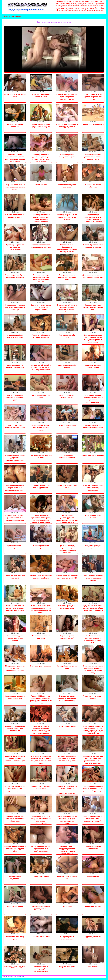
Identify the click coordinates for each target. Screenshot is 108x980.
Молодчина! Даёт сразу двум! (15, 938)
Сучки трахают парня (67, 726)
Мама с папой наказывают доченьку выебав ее (41, 577)
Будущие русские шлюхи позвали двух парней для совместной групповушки (93, 608)
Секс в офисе (93, 967)
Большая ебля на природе (93, 455)
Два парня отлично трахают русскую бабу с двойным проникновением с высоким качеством (93, 400)
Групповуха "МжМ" (93, 937)
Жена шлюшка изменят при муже (41, 637)
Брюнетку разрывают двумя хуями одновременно (15, 247)
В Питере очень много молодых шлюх (41, 96)
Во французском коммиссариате (67, 938)
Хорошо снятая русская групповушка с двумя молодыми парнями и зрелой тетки (93, 338)
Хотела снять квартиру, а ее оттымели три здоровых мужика (15, 789)
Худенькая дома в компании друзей (67, 637)
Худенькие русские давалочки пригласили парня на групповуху (67, 698)
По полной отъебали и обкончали (93, 186)
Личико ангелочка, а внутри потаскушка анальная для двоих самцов (41, 278)
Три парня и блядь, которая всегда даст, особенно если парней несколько (67, 549)
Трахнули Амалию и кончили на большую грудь (15, 397)
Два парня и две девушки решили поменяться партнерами (15, 728)
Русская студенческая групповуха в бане (41, 908)
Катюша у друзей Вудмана (15, 967)
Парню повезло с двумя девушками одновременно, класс (15, 458)
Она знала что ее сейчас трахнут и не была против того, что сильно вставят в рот (41, 760)
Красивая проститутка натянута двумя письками (41, 246)
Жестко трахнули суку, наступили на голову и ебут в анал (15, 819)
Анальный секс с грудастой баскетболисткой (41, 969)
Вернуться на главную (12, 16)
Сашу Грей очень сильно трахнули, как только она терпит (15, 187)
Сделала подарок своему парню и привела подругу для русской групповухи (93, 789)
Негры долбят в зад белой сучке (15, 96)
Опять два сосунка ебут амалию (67, 366)
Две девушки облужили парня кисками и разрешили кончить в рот (15, 488)
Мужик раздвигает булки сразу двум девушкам (15, 276)
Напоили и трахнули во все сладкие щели (67, 607)
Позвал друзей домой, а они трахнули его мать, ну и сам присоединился (41, 367)
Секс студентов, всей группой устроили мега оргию (93, 97)
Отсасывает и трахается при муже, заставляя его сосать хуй (15, 307)
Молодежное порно (15, 907)
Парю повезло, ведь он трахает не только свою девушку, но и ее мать (15, 608)
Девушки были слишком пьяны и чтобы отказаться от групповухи (15, 758)
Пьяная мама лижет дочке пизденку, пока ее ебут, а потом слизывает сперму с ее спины (41, 609)
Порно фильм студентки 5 (93, 124)
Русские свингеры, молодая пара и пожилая (15, 547)
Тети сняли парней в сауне (67, 336)
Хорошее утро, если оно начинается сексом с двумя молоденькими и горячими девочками (93, 760)
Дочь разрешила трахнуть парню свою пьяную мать (93, 276)
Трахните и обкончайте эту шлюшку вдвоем (41, 336)
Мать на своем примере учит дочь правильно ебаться (93, 578)
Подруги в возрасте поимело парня (93, 366)
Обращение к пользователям (14, 977)
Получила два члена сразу (41, 666)
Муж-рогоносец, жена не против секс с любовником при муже (15, 668)
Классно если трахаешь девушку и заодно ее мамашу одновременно (15, 518)
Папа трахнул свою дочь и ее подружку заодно (67, 126)
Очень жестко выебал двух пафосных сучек (41, 126)
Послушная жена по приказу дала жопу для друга (67, 277)
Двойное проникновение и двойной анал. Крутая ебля (15, 849)
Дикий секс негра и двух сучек (67, 487)
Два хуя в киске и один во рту (67, 878)
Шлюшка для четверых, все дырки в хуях (15, 216)
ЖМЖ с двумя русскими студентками (41, 787)
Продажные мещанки (67, 967)
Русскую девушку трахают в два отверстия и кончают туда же (67, 97)
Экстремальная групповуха (15, 878)
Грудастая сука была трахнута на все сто (15, 336)
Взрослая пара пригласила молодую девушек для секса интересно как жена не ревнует (93, 219)
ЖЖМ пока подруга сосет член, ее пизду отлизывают (93, 488)
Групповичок (67, 907)
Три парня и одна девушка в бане (41, 456)
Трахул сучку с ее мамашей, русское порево (15, 426)
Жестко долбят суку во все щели (67, 186)
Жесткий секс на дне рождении (15, 126)
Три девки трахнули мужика (93, 547)
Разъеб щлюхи (93, 876)
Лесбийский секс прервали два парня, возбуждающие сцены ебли (93, 639)
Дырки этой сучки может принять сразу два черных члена (41, 307)
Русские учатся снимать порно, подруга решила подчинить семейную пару (93, 669)
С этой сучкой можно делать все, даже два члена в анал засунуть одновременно (41, 158)
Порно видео (5, 979)
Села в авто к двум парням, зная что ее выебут (15, 638)
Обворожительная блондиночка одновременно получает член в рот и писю (67, 248)
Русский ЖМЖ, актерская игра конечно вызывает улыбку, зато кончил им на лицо (41, 699)
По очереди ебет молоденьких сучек (67, 156)
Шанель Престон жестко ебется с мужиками (93, 246)
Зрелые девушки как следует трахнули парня (93, 426)
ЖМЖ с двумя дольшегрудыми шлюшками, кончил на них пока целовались (67, 519)
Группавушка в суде (41, 876)
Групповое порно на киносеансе (93, 848)
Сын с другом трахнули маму (41, 396)
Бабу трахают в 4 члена (41, 937)
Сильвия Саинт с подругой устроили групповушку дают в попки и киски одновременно (67, 851)
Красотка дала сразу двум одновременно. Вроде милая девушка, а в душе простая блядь (93, 730)
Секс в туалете (41, 185)
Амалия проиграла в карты (41, 547)
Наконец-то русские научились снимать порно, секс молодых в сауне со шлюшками (41, 730)
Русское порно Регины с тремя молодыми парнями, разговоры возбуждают (67, 308)
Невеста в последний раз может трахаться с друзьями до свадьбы (93, 819)
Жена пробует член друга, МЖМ (67, 667)
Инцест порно (30, 979)
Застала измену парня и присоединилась (15, 697)
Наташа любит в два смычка (93, 517)
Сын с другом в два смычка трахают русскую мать (93, 307)
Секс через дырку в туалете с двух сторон (15, 366)
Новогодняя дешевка (93, 907)
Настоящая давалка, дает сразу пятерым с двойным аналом (41, 849)
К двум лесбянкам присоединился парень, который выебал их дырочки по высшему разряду (41, 520)
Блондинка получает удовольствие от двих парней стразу (93, 157)
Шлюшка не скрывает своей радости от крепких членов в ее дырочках (67, 758)
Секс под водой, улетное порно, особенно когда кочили (67, 217)
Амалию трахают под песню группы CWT (41, 487)
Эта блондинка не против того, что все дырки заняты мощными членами (67, 820)
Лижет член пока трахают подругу (93, 697)
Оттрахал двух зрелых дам (67, 426)
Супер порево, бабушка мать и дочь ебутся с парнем (41, 428)
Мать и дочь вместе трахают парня (67, 396)
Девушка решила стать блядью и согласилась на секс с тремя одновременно (41, 820)
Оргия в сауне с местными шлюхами (67, 456)
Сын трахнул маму (17, 979)
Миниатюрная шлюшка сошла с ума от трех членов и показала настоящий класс (41, 218)
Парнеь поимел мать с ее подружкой (15, 577)
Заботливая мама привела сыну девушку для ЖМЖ (67, 577)
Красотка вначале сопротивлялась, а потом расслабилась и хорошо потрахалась (15, 158)
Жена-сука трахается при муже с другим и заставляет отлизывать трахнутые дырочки (67, 790)
